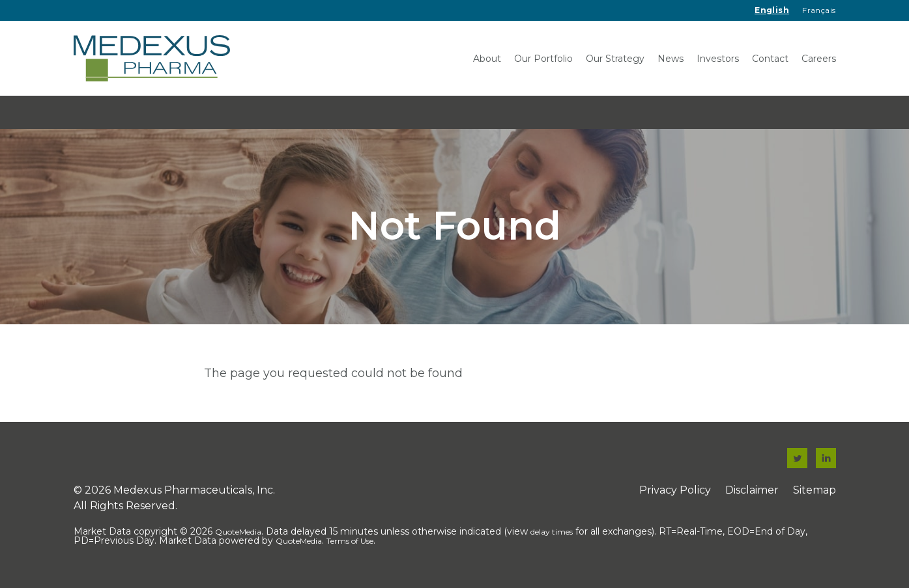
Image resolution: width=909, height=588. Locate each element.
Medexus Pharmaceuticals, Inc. (194, 494)
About (487, 59)
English (772, 10)
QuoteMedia (238, 536)
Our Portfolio (543, 59)
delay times (552, 536)
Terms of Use (350, 545)
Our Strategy (615, 59)
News (671, 59)
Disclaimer (752, 494)
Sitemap (815, 494)
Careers (819, 59)
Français (819, 10)
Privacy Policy (675, 494)
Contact (770, 59)
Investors (718, 59)
